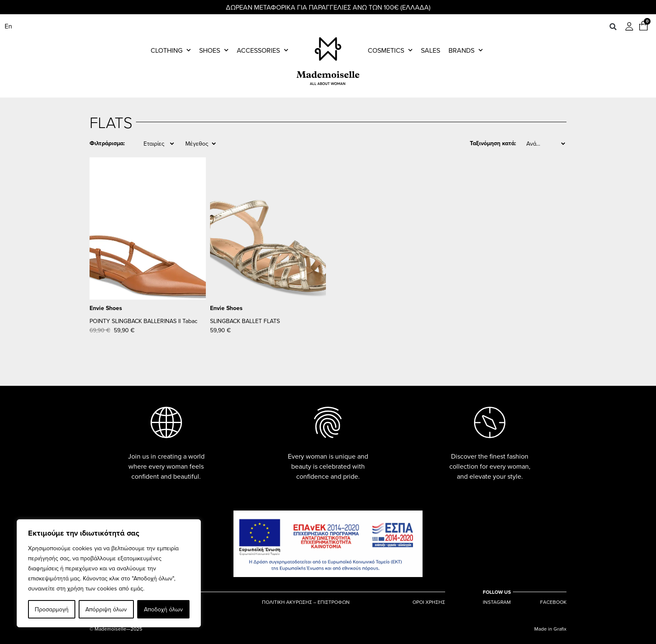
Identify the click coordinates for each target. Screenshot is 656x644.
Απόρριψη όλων (106, 609)
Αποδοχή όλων (163, 609)
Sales (430, 50)
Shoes (214, 50)
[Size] (200, 144)
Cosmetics (390, 50)
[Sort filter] (546, 144)
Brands (466, 50)
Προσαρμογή (52, 609)
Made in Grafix (550, 629)
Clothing (171, 50)
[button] (613, 27)
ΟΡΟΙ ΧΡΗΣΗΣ (429, 602)
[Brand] (159, 144)
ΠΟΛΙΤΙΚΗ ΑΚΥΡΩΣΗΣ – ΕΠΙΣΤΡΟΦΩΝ (306, 602)
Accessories (263, 50)
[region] (109, 573)
